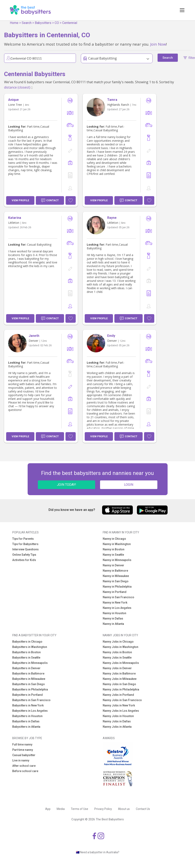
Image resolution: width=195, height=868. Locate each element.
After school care (24, 766)
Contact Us (143, 809)
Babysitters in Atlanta (26, 727)
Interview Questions (25, 549)
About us (124, 809)
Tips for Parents (23, 539)
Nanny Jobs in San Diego (119, 684)
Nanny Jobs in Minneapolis (121, 663)
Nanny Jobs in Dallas (117, 721)
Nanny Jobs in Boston (117, 652)
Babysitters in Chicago (27, 642)
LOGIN (129, 485)
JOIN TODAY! (67, 485)
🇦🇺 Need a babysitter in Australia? (98, 852)
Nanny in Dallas (113, 618)
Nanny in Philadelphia (117, 587)
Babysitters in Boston (26, 652)
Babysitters (43, 23)
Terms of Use (79, 809)
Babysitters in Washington (30, 647)
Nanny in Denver (113, 565)
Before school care (25, 771)
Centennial (70, 23)
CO (57, 23)
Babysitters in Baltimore (28, 673)
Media (61, 809)
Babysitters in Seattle (26, 658)
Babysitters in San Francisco (31, 700)
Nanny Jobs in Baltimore (119, 673)
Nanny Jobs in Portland (118, 695)
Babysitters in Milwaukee (29, 679)
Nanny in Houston (114, 613)
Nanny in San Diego (116, 581)
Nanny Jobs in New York (119, 705)
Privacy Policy (103, 809)
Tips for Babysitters (25, 544)
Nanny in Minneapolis (117, 560)
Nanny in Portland (115, 592)
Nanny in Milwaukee (116, 576)
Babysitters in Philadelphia (30, 689)
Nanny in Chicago (114, 539)
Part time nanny (23, 750)
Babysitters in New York (28, 705)
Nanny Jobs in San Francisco (122, 700)
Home (14, 23)
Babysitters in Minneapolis (30, 663)
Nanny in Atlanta (113, 624)
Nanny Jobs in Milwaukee (120, 679)
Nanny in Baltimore (115, 571)
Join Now (158, 44)
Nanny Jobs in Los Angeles (121, 711)
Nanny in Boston (114, 549)
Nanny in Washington (117, 544)
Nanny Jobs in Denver (117, 668)
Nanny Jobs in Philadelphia (121, 689)
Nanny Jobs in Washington (121, 647)
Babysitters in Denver (26, 668)
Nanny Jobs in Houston (118, 716)
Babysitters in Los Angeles (30, 711)
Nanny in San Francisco (118, 597)
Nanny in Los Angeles (117, 608)
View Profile (20, 200)
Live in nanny (21, 760)
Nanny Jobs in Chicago (118, 642)
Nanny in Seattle (113, 555)
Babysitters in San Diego (29, 684)
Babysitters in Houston (27, 716)
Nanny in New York (115, 603)
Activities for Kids (24, 560)
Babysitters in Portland (28, 695)
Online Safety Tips (24, 555)
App (48, 809)
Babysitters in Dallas (26, 721)
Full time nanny (22, 744)
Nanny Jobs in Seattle (117, 658)
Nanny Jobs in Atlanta (117, 727)
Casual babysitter (24, 755)
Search (27, 23)
